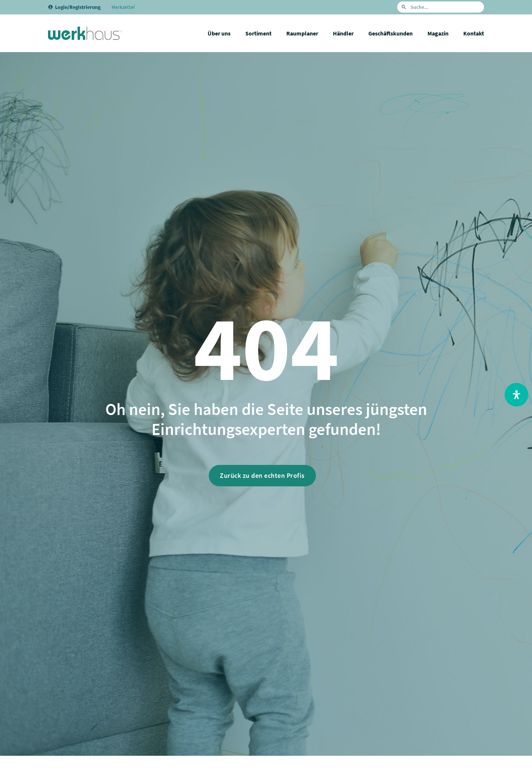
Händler (343, 33)
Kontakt (474, 33)
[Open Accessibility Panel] (516, 395)
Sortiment (258, 33)
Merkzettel (123, 7)
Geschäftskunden (391, 33)
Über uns (219, 33)
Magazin (438, 33)
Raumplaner (302, 33)
